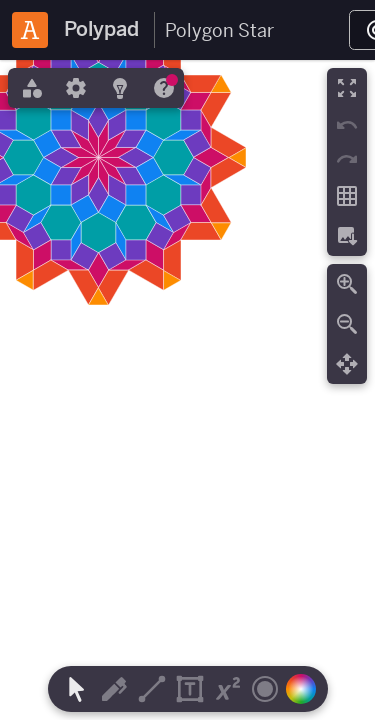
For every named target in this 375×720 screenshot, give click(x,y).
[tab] (30, 88)
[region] (187, 390)
